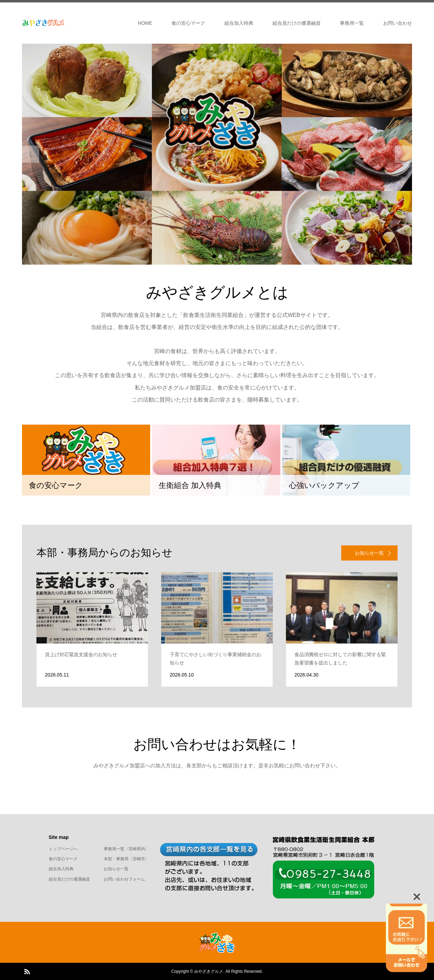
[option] (217, 154)
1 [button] (214, 256)
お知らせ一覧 (116, 869)
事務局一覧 (352, 23)
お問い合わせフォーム (124, 879)
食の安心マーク (188, 23)
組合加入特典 (239, 23)
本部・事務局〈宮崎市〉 (126, 859)
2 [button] (220, 256)
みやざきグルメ (209, 971)
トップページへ (63, 849)
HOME (145, 23)
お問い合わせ (398, 23)
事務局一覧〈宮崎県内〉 (126, 849)
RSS (27, 971)
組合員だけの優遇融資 (297, 23)
